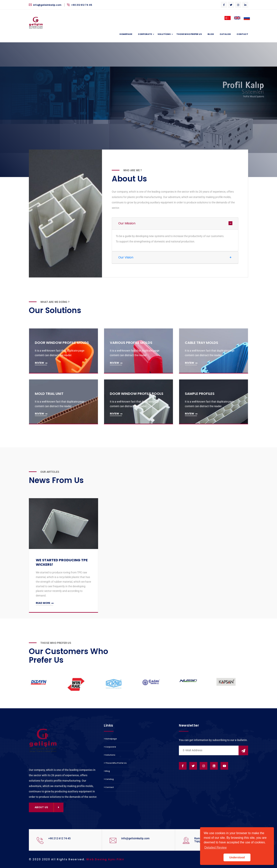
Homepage (126, 34)
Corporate (145, 34)
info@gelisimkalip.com (45, 5)
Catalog (225, 34)
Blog (211, 34)
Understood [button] (237, 857)
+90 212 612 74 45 (80, 5)
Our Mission (127, 223)
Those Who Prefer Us (189, 34)
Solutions (164, 34)
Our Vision (126, 257)
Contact (242, 34)
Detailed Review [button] (215, 848)
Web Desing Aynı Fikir (105, 859)
